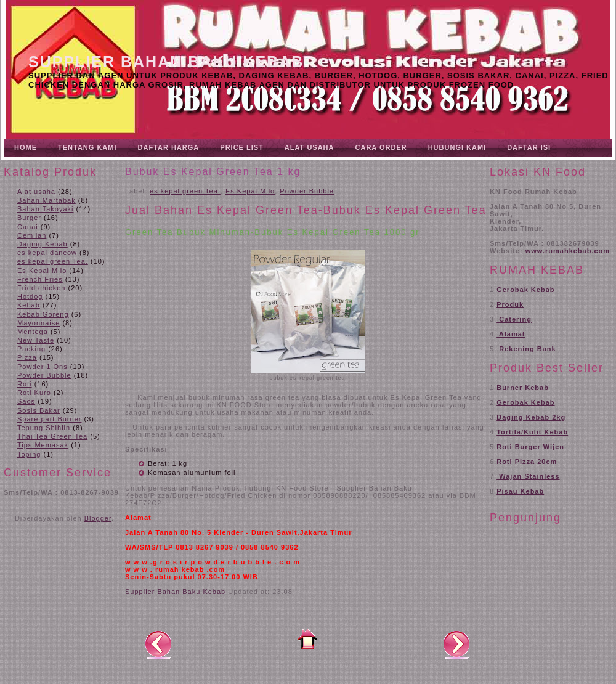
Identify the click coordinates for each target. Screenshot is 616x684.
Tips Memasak (43, 445)
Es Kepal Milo (42, 271)
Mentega (33, 332)
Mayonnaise (38, 323)
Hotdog (30, 296)
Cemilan (32, 235)
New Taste (36, 340)
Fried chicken (41, 288)
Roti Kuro (34, 393)
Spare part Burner (49, 419)
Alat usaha (36, 192)
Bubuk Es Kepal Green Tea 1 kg (213, 172)
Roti (25, 384)
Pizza (27, 357)
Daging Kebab (43, 244)
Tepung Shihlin (44, 428)
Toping (29, 454)
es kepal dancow (47, 253)
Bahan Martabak (47, 200)
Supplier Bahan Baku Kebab (166, 62)
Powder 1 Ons (43, 367)
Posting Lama (456, 644)
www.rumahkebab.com (568, 251)
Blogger (98, 518)
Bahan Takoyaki (45, 209)
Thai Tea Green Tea (52, 436)
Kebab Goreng (43, 314)
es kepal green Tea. (53, 261)
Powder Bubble (44, 375)
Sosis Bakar (39, 410)
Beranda (307, 639)
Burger (29, 218)
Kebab (29, 305)
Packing (31, 349)
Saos (26, 401)
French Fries (40, 279)
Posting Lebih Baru (158, 644)
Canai (28, 227)
